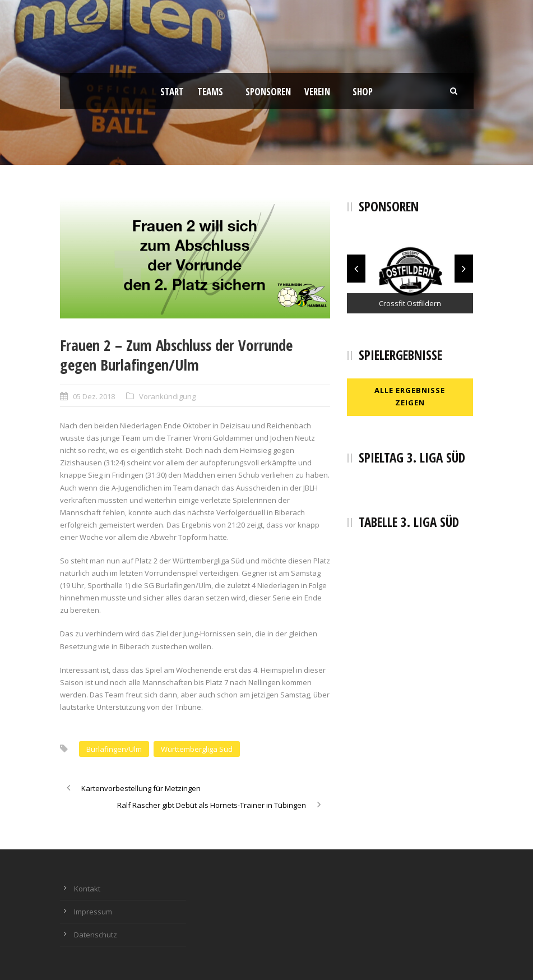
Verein (317, 92)
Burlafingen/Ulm (114, 749)
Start (172, 92)
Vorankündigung (167, 396)
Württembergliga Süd (197, 749)
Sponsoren (268, 92)
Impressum (93, 912)
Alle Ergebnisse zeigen (410, 396)
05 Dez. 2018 (94, 396)
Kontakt (87, 889)
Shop (363, 92)
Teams (210, 92)
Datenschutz (96, 935)
